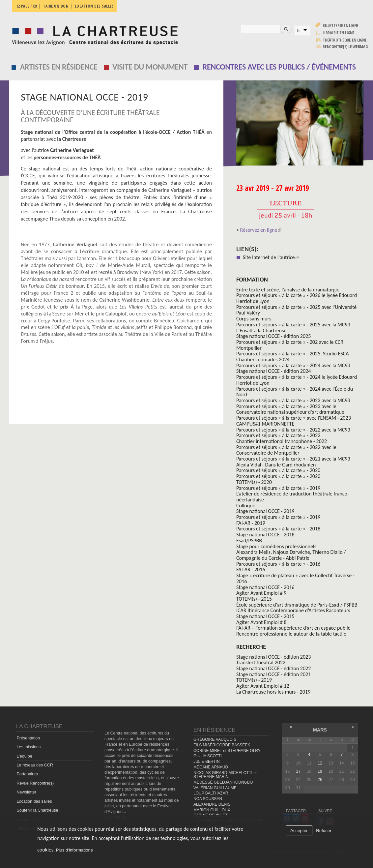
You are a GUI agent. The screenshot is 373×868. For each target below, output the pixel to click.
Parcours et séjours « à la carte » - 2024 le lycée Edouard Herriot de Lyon (297, 380)
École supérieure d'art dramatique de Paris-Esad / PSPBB (297, 605)
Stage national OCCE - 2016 (265, 587)
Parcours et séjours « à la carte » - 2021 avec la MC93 (293, 459)
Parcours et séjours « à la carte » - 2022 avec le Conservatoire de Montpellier (286, 450)
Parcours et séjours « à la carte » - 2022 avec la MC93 (293, 430)
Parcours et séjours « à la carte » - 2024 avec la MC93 (293, 365)
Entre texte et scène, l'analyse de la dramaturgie (288, 290)
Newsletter (26, 792)
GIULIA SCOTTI (208, 756)
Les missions (29, 747)
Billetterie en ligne (341, 26)
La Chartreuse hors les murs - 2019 (273, 692)
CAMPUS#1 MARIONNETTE (265, 424)
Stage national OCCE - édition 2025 (274, 336)
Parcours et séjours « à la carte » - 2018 (278, 529)
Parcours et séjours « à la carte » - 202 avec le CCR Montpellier (290, 345)
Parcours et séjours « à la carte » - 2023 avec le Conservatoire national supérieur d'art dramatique (290, 409)
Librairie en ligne (339, 33)
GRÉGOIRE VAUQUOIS (215, 739)
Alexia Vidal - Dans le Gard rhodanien (276, 465)
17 (298, 771)
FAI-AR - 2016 (251, 569)
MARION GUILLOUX (212, 810)
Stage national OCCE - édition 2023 (274, 657)
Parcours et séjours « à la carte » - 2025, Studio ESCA (293, 354)
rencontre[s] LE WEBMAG (345, 47)
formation (252, 279)
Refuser (324, 831)
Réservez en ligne (261, 230)
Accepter (299, 831)
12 (320, 763)
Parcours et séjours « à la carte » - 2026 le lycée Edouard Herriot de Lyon (297, 298)
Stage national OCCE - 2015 (265, 616)
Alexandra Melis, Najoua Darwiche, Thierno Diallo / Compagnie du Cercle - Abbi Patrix (291, 555)
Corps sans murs (254, 319)
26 (320, 780)
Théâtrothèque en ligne (345, 40)
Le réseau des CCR (35, 765)
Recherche (251, 647)
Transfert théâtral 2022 (261, 662)
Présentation (28, 738)
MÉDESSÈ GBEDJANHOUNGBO (223, 782)
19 (320, 771)
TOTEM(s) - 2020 (254, 482)
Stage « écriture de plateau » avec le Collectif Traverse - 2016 (295, 578)
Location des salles (94, 6)
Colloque (246, 506)
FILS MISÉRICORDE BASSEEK (222, 745)
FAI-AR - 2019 (251, 523)
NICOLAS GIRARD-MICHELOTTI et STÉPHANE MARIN (225, 775)
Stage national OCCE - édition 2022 (274, 668)
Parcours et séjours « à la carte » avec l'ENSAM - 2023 (294, 418)
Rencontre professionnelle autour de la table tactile (291, 634)
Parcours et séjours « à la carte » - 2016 (278, 564)
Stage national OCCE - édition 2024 (274, 371)
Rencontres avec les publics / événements (279, 67)
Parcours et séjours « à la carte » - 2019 (278, 488)
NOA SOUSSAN (208, 799)
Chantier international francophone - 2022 (282, 441)
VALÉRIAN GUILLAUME (215, 788)
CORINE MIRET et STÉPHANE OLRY (227, 751)
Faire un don (56, 6)
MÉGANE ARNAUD (211, 767)
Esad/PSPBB (249, 540)
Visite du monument (150, 67)
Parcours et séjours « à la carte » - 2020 (278, 470)
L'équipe (24, 756)
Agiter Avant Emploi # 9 (261, 593)
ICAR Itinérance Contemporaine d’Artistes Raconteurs (293, 610)
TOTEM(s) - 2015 (254, 599)
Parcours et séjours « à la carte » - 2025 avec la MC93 (293, 325)
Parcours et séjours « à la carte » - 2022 (278, 435)
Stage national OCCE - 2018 (265, 535)
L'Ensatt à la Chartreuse (261, 330)
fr (299, 30)
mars (320, 730)
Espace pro (27, 6)
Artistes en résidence (59, 67)
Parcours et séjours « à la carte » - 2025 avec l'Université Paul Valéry (296, 310)
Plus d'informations (74, 850)
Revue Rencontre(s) (35, 783)
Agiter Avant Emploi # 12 (263, 686)
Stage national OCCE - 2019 (265, 511)
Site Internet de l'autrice (271, 257)
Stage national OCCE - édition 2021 (274, 674)
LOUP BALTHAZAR (211, 793)
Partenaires (27, 774)
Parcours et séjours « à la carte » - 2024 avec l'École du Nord (295, 392)
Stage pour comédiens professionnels (276, 546)
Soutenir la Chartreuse (37, 810)
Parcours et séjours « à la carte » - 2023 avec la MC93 (293, 400)
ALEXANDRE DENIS (212, 804)
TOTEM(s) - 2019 (254, 680)
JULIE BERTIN (207, 762)
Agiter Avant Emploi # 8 (261, 622)
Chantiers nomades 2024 (263, 359)
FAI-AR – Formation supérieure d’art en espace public (293, 628)
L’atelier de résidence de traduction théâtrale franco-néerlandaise (293, 497)
